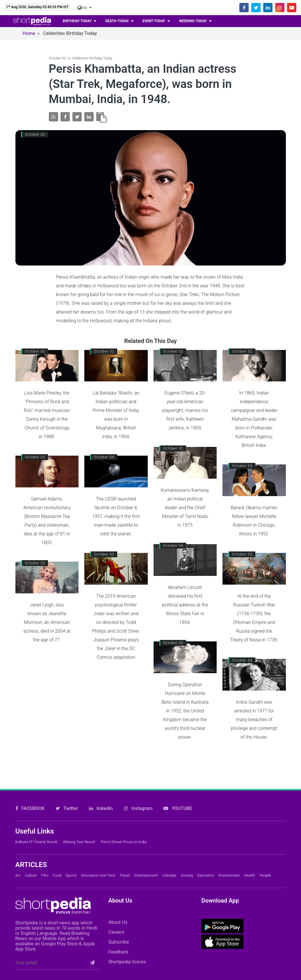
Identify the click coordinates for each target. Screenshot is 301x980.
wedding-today (193, 21)
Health (250, 875)
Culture (31, 875)
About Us (118, 922)
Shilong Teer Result (79, 842)
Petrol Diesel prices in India (124, 842)
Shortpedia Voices (127, 962)
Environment (229, 875)
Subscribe (119, 942)
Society (187, 875)
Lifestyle (169, 875)
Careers (116, 932)
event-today (154, 21)
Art (18, 875)
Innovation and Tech (98, 875)
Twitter (67, 808)
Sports (71, 875)
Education (206, 875)
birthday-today (78, 21)
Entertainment (146, 875)
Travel (125, 875)
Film (45, 875)
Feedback (118, 952)
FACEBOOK (30, 808)
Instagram (138, 808)
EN (83, 8)
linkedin (101, 808)
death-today (117, 21)
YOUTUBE (178, 808)
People (265, 875)
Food (57, 875)
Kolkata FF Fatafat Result (36, 842)
